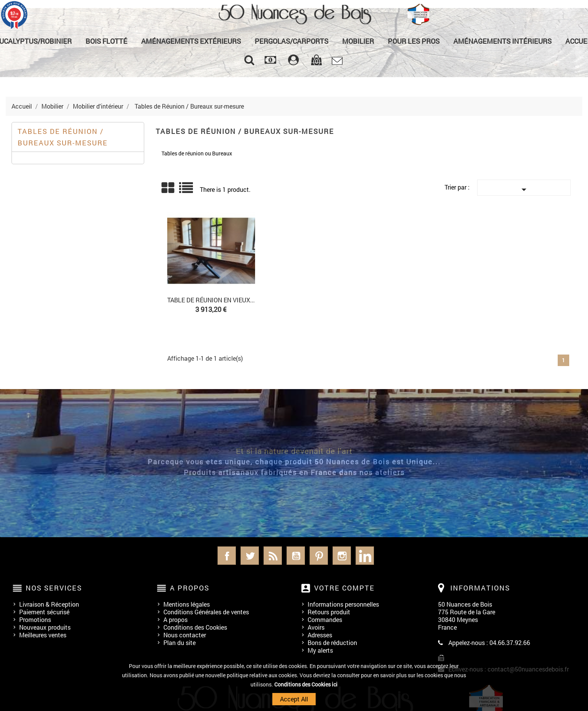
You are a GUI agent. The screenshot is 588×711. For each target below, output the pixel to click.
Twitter (250, 556)
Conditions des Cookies (195, 627)
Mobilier (358, 41)
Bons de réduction (332, 643)
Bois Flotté (106, 41)
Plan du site (180, 643)
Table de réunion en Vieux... (211, 300)
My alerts (320, 650)
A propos (175, 619)
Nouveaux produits (45, 627)
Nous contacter (185, 635)
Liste (187, 191)
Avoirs (316, 627)
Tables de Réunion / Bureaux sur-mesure (63, 137)
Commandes (325, 619)
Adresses (320, 635)
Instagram (342, 556)
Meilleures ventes (43, 635)
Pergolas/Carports (292, 41)
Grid (168, 188)
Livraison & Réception (49, 604)
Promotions (35, 619)
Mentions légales (187, 604)
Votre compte (344, 588)
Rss (273, 556)
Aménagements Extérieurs (191, 41)
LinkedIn (365, 556)
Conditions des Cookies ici (306, 684)
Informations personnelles (343, 604)
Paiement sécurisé (44, 612)
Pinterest (319, 556)
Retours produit (329, 612)
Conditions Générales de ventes (206, 612)
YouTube (296, 556)
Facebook (227, 556)
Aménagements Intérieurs (502, 41)
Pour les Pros (414, 41)
